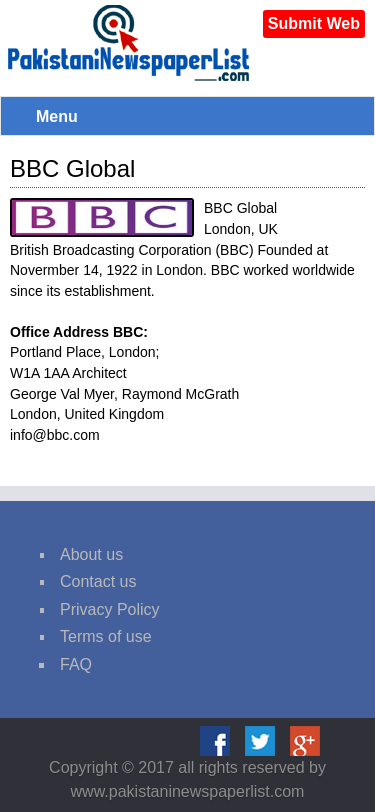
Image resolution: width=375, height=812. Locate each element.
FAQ (76, 664)
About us (91, 554)
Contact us (98, 581)
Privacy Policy (110, 609)
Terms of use (106, 636)
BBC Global (72, 168)
